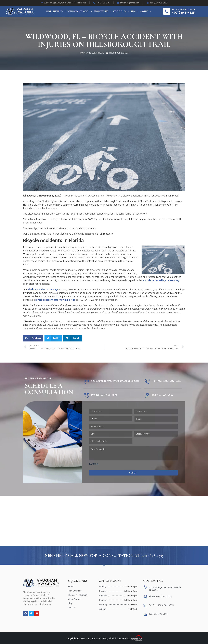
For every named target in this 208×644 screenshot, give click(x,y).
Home (49, 11)
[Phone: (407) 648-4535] (86, 395)
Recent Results (103, 11)
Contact (146, 11)
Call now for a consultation (184, 9)
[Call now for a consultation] (167, 11)
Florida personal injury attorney (161, 280)
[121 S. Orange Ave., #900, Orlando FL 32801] (86, 382)
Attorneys (59, 11)
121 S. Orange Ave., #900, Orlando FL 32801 (115, 381)
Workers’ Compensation (80, 11)
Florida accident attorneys (43, 289)
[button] (33, 338)
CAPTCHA (94, 464)
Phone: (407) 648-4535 (104, 395)
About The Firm (121, 11)
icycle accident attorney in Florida (55, 300)
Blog (135, 11)
